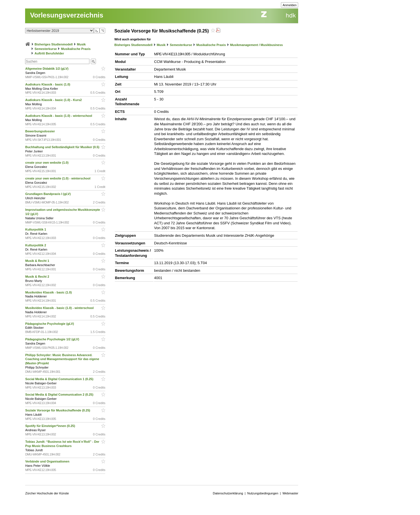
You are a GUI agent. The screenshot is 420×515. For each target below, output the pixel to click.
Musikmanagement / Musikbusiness (257, 45)
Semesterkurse (46, 49)
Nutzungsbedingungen (263, 493)
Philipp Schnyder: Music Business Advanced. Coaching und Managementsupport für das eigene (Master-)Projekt (62, 359)
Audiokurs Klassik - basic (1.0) (48, 84)
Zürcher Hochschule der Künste (47, 493)
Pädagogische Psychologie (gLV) (50, 324)
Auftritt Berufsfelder (50, 53)
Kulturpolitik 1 (36, 229)
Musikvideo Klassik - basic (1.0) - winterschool (60, 308)
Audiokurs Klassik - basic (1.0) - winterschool (59, 116)
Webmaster (290, 493)
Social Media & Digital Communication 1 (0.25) (60, 379)
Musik (81, 44)
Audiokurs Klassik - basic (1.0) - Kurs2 (54, 100)
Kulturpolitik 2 (36, 245)
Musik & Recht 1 (38, 261)
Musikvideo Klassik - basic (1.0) (49, 292)
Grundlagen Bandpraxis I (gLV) (48, 194)
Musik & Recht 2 (38, 277)
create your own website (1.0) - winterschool (58, 178)
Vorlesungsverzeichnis (67, 15)
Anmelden (290, 5)
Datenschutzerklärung (228, 493)
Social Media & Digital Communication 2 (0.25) (60, 395)
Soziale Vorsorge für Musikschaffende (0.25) (58, 410)
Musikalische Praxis (76, 49)
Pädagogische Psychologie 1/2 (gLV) (52, 339)
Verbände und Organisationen (48, 461)
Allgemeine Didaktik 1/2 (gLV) (47, 69)
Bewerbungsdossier (40, 131)
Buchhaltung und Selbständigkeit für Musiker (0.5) (63, 147)
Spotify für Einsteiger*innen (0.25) (50, 426)
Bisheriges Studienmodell (54, 44)
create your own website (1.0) (47, 163)
